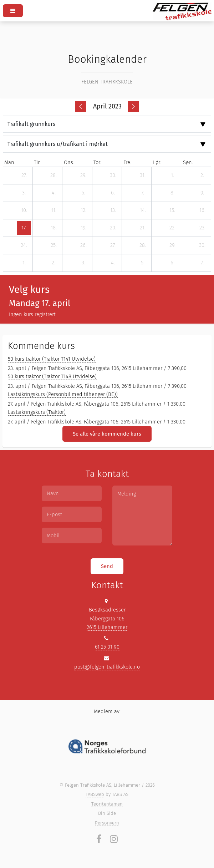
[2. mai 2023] (53, 263)
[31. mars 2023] (143, 176)
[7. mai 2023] (202, 263)
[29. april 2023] (172, 245)
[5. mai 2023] (143, 263)
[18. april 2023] (53, 228)
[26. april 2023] (83, 245)
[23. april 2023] (202, 228)
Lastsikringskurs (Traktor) (37, 412)
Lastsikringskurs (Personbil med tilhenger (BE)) (63, 394)
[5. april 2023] (83, 193)
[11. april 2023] (53, 210)
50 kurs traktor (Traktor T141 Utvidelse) (52, 359)
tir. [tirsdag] (37, 162)
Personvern (107, 823)
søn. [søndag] (188, 162)
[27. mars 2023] (24, 176)
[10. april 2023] (24, 210)
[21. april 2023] (143, 228)
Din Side (107, 813)
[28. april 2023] (143, 245)
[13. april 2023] (113, 210)
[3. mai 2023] (83, 263)
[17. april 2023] (24, 228)
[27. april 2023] (113, 245)
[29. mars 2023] (83, 176)
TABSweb (95, 794)
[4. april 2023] (53, 193)
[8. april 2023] (172, 193)
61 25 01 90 (107, 647)
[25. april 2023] (53, 245)
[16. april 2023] (202, 210)
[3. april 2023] (24, 193)
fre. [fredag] (127, 162)
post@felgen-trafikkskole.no (107, 667)
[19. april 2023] (83, 228)
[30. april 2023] (202, 245)
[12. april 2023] (83, 210)
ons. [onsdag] (69, 162)
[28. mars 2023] (53, 176)
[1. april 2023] (172, 176)
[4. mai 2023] (113, 263)
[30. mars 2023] (113, 176)
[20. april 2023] (113, 228)
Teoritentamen (107, 804)
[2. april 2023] (202, 176)
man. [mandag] (10, 162)
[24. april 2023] (24, 245)
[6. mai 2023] (172, 263)
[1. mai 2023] (24, 263)
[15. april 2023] (172, 210)
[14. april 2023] (143, 210)
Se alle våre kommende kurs (107, 434)
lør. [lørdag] (157, 162)
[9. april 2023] (202, 193)
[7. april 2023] (143, 193)
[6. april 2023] (113, 193)
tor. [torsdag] (97, 162)
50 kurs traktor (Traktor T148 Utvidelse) (52, 376)
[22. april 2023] (172, 228)
